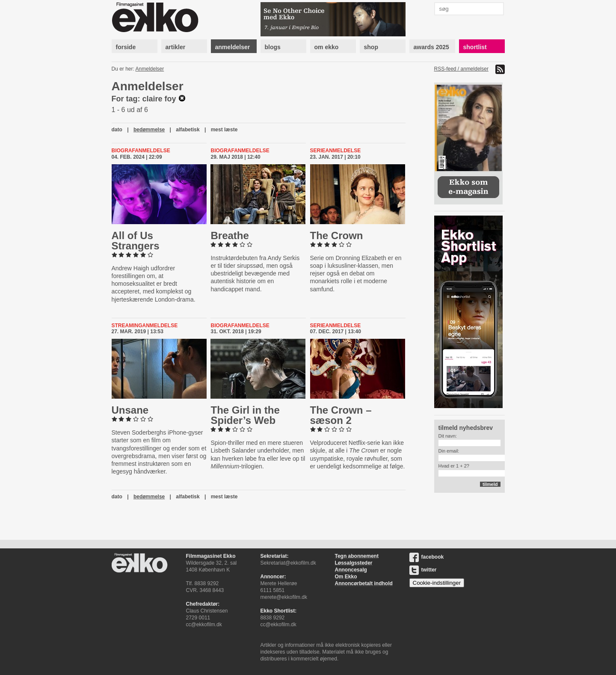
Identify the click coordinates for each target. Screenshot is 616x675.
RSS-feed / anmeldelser (461, 69)
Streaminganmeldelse (145, 326)
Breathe (230, 235)
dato (117, 130)
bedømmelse (149, 130)
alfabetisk (188, 130)
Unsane (130, 410)
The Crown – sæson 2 (341, 415)
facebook (427, 557)
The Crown (337, 235)
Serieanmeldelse (336, 151)
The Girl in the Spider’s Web (245, 415)
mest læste (224, 130)
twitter (423, 570)
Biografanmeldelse (141, 151)
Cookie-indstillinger (437, 583)
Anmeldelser (150, 69)
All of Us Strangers (136, 241)
